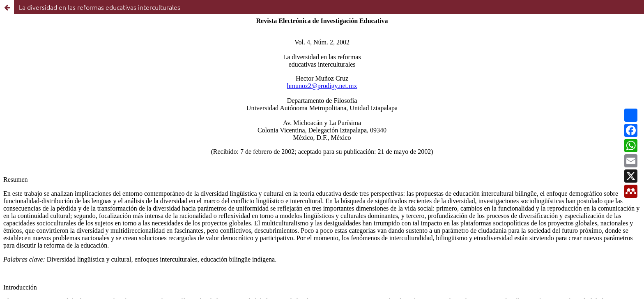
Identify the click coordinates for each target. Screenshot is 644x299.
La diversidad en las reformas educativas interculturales (100, 7)
